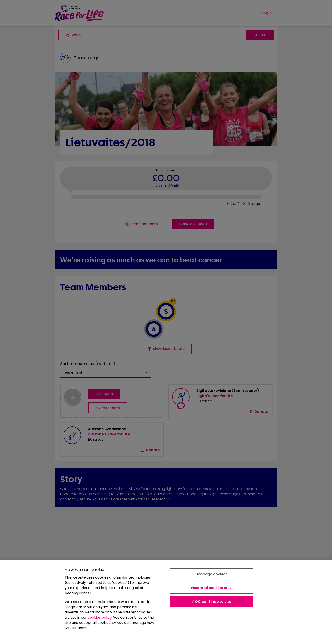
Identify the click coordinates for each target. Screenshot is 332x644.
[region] (166, 602)
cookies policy (100, 617)
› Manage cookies (212, 574)
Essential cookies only (212, 588)
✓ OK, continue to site (212, 602)
